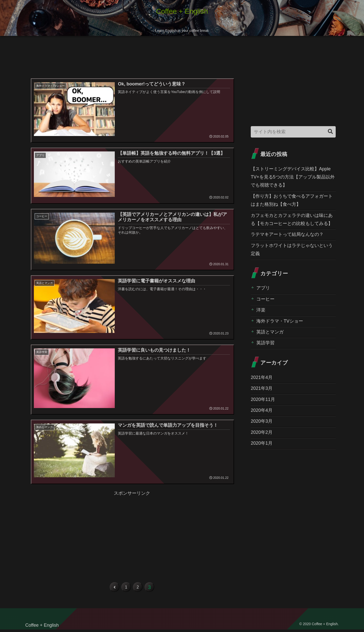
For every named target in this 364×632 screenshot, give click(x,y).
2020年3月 (262, 421)
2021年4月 (262, 377)
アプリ (263, 288)
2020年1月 (262, 443)
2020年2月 (262, 432)
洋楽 (261, 310)
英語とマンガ (270, 332)
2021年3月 (262, 388)
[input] (293, 132)
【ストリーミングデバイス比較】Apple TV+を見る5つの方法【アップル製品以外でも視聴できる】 (293, 177)
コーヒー (265, 299)
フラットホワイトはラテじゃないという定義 (292, 250)
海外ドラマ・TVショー (280, 321)
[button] (330, 132)
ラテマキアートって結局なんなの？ (287, 234)
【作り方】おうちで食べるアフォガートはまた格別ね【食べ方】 (292, 200)
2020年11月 (263, 399)
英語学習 (265, 343)
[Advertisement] (132, 59)
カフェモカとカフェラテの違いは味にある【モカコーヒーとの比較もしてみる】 (292, 219)
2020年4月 (262, 410)
